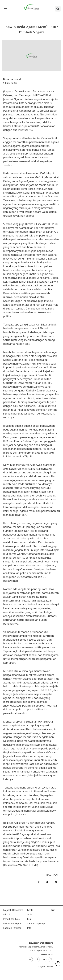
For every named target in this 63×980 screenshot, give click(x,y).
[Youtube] (30, 960)
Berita (30, 910)
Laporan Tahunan (12, 928)
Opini (30, 914)
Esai (29, 919)
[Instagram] (51, 960)
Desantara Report (13, 923)
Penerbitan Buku (12, 919)
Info (29, 928)
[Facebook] (37, 960)
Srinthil (7, 914)
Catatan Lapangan (37, 923)
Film (53, 910)
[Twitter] (44, 960)
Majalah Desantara (13, 910)
